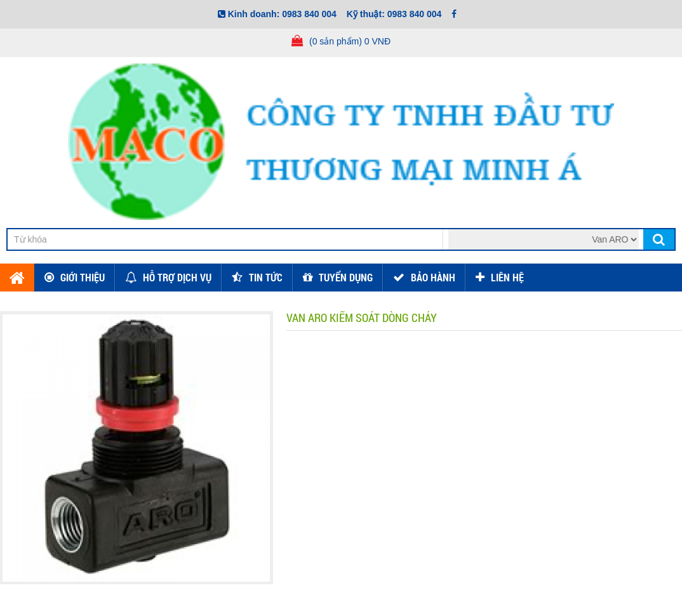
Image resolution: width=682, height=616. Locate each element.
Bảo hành (433, 277)
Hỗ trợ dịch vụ (177, 277)
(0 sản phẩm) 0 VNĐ (350, 41)
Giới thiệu (83, 277)
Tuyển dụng (346, 277)
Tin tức (266, 277)
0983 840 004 (309, 14)
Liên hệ (507, 277)
